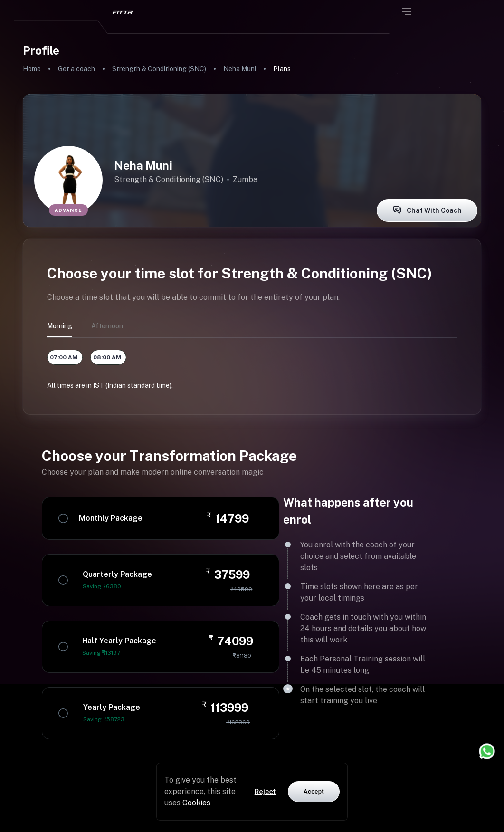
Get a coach (76, 69)
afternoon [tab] (107, 326)
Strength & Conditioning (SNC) (159, 69)
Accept (314, 791)
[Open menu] (407, 11)
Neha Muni (240, 69)
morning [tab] (60, 326)
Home (32, 69)
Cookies (196, 803)
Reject (265, 792)
